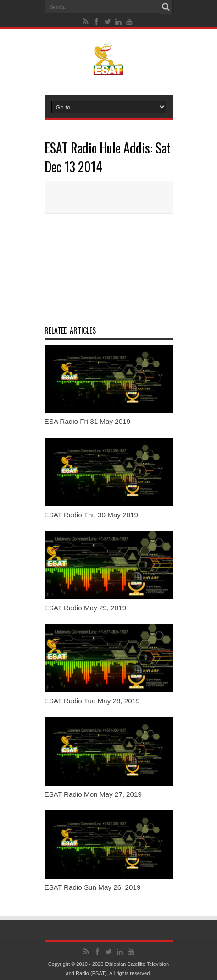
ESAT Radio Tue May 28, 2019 (92, 701)
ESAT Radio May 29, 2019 (86, 608)
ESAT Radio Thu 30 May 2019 (92, 515)
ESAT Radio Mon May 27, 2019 (93, 794)
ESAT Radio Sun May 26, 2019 (93, 887)
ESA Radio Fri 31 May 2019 (88, 421)
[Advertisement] (109, 268)
